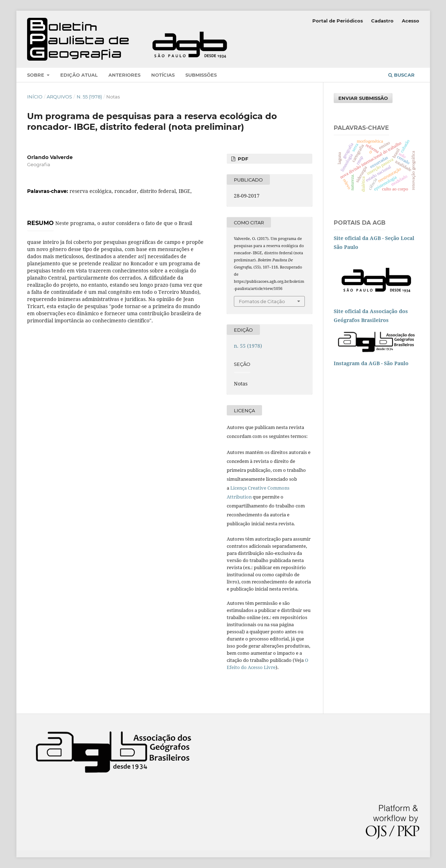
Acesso (411, 21)
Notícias (163, 75)
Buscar (401, 75)
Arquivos (59, 97)
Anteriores (124, 75)
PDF (242, 159)
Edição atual (79, 75)
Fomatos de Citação (262, 301)
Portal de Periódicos (338, 21)
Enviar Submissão (363, 98)
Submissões (201, 75)
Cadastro (382, 21)
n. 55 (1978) (89, 97)
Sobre (36, 75)
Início (35, 97)
